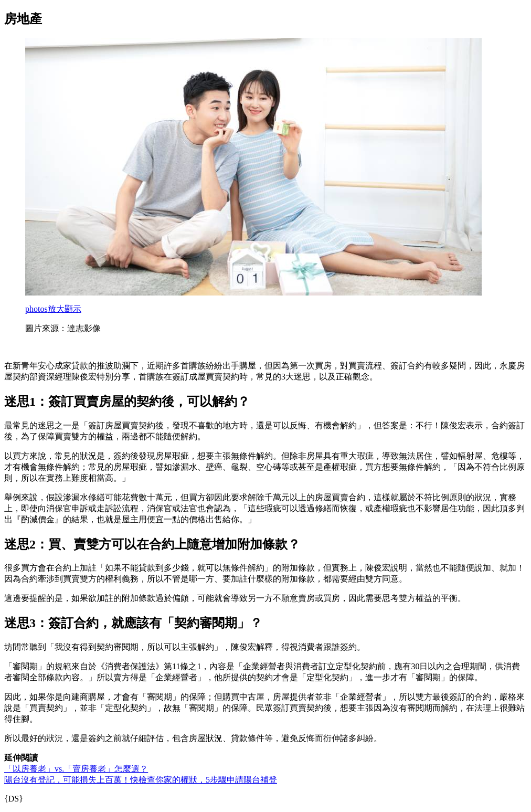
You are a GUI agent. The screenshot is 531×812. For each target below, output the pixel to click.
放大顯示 (53, 309)
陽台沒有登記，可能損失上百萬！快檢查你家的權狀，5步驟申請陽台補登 (141, 780)
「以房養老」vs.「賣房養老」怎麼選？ (76, 769)
